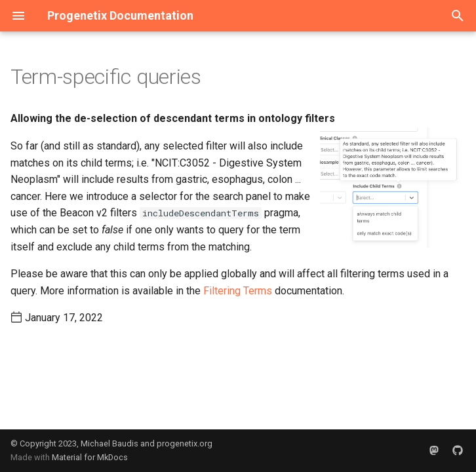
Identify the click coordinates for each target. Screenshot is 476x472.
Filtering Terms (238, 291)
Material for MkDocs (90, 457)
